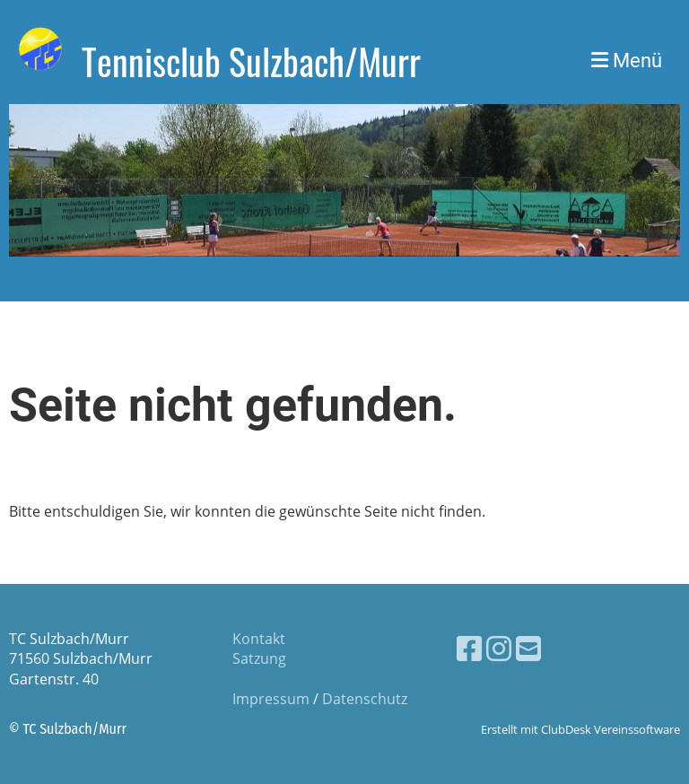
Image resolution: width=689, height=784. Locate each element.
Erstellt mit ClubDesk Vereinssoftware (580, 729)
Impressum (271, 699)
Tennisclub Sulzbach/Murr (251, 61)
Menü (627, 61)
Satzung (259, 658)
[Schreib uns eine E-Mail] (528, 648)
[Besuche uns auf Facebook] (469, 648)
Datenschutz (365, 699)
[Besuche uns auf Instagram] (499, 648)
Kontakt (259, 639)
